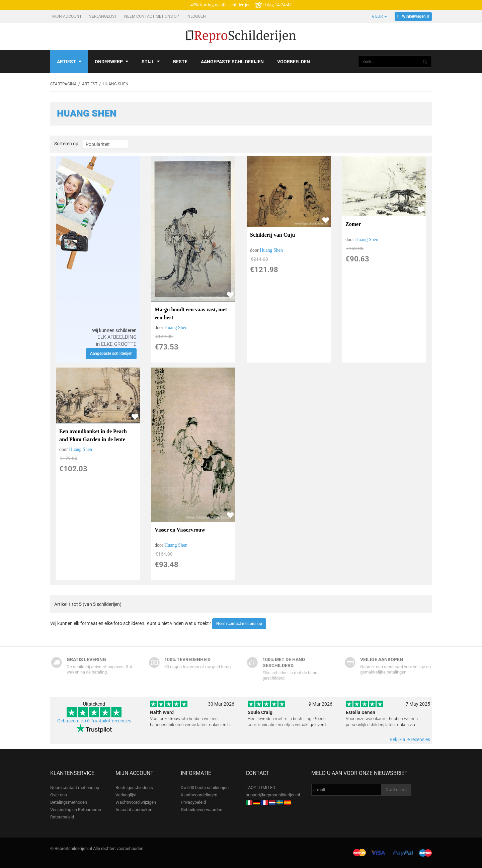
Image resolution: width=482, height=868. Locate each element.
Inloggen (197, 16)
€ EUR (379, 16)
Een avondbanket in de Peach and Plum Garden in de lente (93, 435)
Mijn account (67, 16)
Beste (180, 62)
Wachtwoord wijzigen (136, 802)
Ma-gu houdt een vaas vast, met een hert (191, 313)
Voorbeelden (294, 62)
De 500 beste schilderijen (205, 787)
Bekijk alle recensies (410, 739)
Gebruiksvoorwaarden (202, 810)
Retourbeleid (62, 817)
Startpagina (63, 84)
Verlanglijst (103, 16)
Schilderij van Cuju (272, 235)
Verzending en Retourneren (76, 810)
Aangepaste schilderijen (232, 62)
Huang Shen (176, 328)
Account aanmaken (134, 810)
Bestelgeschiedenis (134, 787)
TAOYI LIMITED (261, 787)
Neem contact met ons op (152, 16)
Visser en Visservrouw (180, 530)
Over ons (59, 795)
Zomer (353, 224)
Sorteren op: (67, 144)
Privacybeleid (193, 802)
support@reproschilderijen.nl (273, 795)
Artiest (69, 62)
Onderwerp (111, 62)
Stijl (151, 62)
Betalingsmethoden (69, 802)
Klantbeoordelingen (199, 795)
